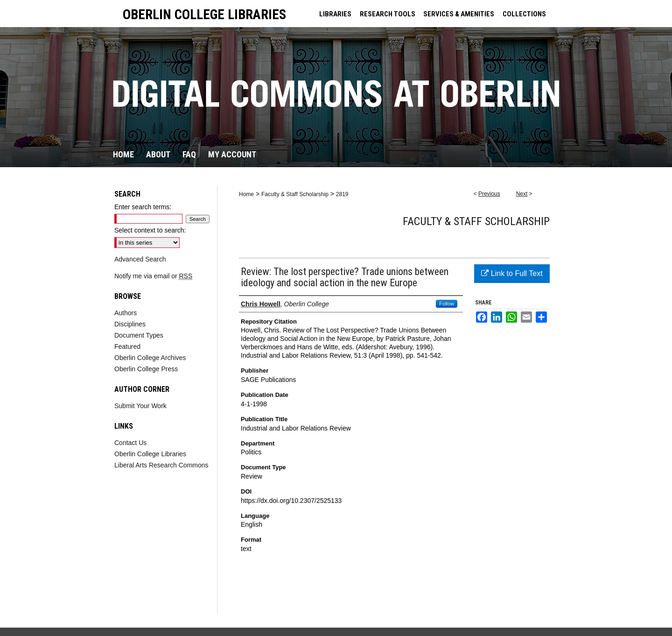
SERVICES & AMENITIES (459, 14)
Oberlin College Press (146, 369)
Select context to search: (150, 230)
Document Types (139, 335)
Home (246, 194)
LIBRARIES (335, 14)
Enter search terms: (143, 207)
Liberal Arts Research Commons (161, 465)
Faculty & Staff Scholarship (295, 194)
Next (522, 194)
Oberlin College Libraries (150, 454)
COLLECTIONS (524, 14)
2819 (342, 194)
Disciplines (130, 324)
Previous (489, 194)
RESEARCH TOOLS (388, 14)
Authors (126, 313)
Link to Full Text (512, 273)
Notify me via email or (153, 276)
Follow (447, 304)
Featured (127, 346)
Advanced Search (140, 259)
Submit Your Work (140, 406)
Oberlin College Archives (150, 358)
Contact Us (130, 443)
